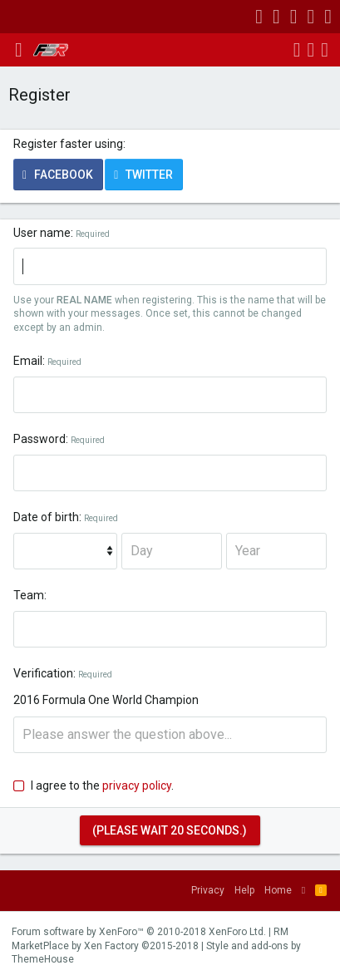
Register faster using (68, 144)
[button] (19, 50)
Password (39, 439)
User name (42, 233)
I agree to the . (94, 785)
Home (278, 890)
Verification (43, 673)
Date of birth (46, 517)
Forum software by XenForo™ (139, 932)
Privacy (208, 890)
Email (28, 361)
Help (244, 890)
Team (29, 595)
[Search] (325, 50)
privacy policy (137, 785)
